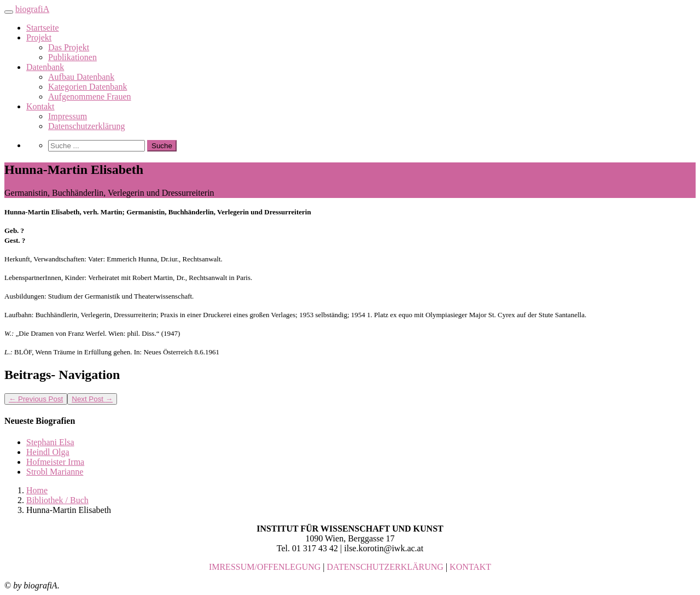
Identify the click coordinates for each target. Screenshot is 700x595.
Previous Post (36, 399)
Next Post (92, 399)
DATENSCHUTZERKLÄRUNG (385, 567)
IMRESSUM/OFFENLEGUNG (265, 567)
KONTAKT (470, 567)
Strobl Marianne (55, 472)
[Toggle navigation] (9, 12)
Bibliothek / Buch (57, 500)
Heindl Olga (48, 452)
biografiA (32, 9)
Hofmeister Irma (55, 462)
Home (37, 490)
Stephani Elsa (50, 442)
